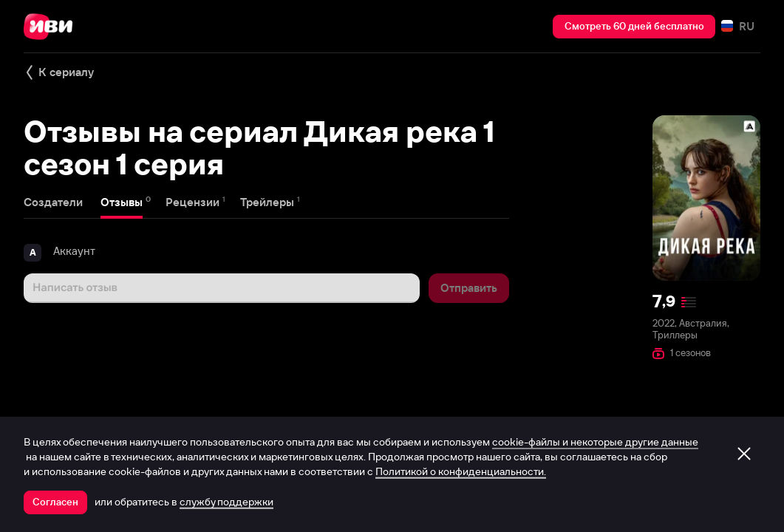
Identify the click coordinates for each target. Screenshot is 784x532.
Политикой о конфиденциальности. (461, 471)
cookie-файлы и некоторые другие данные (595, 442)
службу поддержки (226, 502)
